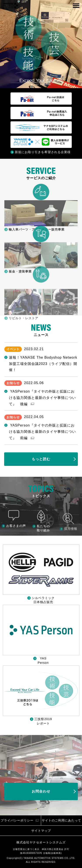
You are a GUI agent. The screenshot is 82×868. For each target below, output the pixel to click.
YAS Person (43, 661)
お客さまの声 (16, 538)
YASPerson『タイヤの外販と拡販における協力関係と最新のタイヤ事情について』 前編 (42, 432)
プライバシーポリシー (17, 820)
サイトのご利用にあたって (61, 820)
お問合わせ (41, 791)
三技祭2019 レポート (43, 721)
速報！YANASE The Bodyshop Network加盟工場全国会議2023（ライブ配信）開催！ (43, 364)
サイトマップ (41, 831)
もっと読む (41, 459)
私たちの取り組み (43, 542)
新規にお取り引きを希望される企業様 (43, 152)
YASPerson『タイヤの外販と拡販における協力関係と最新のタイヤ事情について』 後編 (42, 398)
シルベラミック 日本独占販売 (43, 600)
